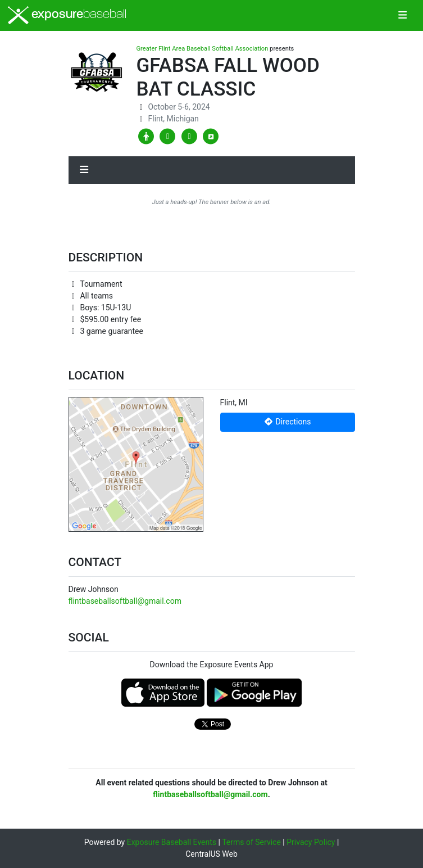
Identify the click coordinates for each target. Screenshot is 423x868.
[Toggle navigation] (402, 16)
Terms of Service (251, 842)
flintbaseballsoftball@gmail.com (125, 601)
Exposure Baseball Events (172, 842)
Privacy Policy (311, 842)
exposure (67, 15)
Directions (288, 422)
